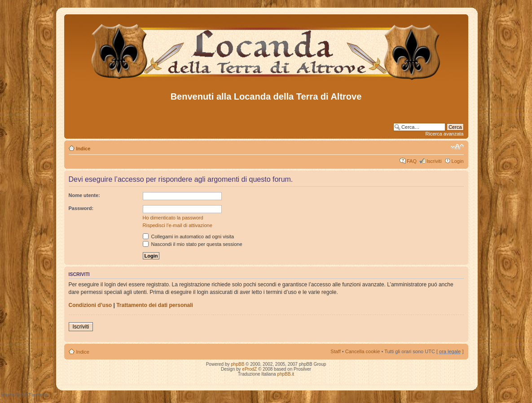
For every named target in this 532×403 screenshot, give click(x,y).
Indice (84, 149)
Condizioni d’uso (90, 305)
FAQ (412, 161)
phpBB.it (286, 374)
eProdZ (249, 369)
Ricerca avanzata (445, 134)
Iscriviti (434, 161)
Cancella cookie (363, 351)
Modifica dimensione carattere (457, 147)
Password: (81, 208)
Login (458, 161)
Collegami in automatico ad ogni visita (189, 237)
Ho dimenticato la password (173, 218)
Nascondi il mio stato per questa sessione (193, 244)
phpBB (237, 364)
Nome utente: (84, 195)
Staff (335, 351)
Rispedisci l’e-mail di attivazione (178, 225)
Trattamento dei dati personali (155, 305)
